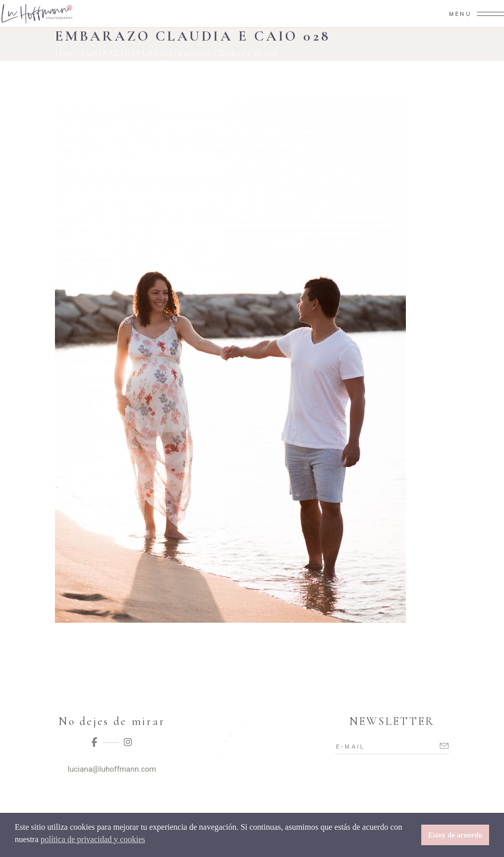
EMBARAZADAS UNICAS (126, 53)
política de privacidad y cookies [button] (93, 839)
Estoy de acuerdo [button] (455, 835)
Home (64, 53)
